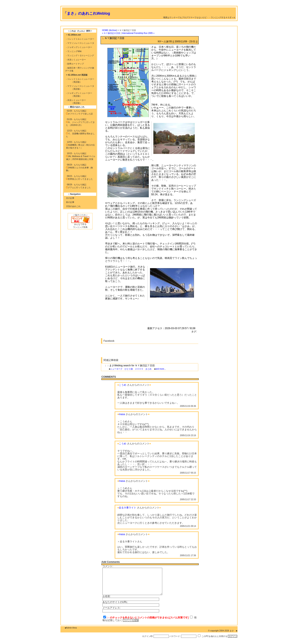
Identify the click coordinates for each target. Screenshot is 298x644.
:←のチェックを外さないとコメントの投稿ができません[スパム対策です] (148, 618)
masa (122, 414)
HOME (105, 30)
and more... (161, 369)
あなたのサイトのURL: (115, 602)
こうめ (123, 385)
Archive (113, 30)
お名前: (106, 596)
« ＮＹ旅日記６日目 (111, 33)
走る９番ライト (127, 508)
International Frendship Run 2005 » (138, 33)
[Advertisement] (136, 24)
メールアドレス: (111, 608)
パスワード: (175, 636)
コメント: (108, 566)
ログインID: (148, 636)
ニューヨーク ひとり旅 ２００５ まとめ (131, 369)
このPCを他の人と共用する (214, 636)
